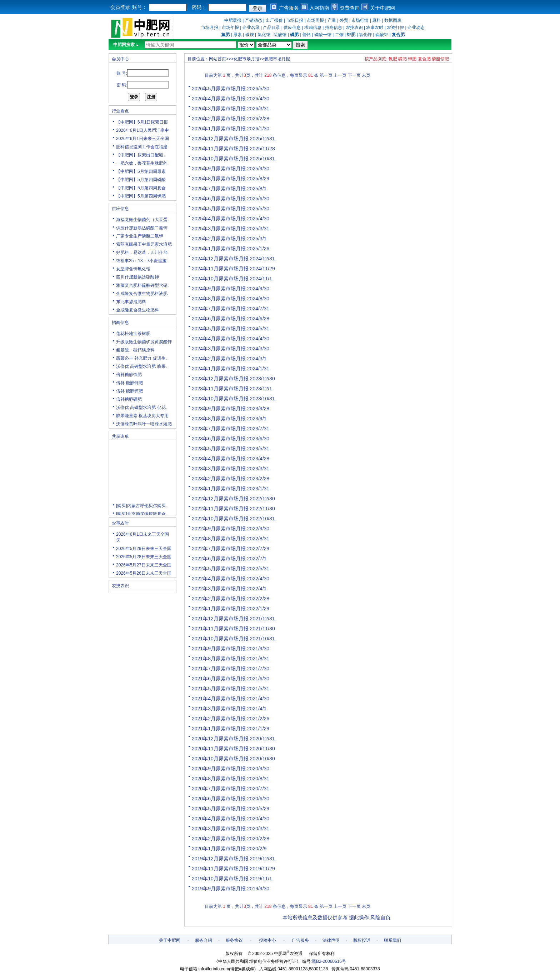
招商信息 (334, 27)
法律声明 (331, 940)
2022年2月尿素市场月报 (219, 599)
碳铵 (250, 35)
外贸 (344, 20)
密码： (199, 7)
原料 (376, 20)
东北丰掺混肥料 (131, 302)
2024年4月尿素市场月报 (219, 339)
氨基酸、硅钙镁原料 (135, 350)
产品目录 (271, 27)
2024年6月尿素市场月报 (219, 319)
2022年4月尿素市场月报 (219, 579)
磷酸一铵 (323, 35)
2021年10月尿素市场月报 (220, 639)
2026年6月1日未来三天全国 (142, 139)
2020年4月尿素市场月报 (219, 819)
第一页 (326, 75)
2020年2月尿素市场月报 (219, 839)
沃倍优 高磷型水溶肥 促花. (141, 407)
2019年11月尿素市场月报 (220, 869)
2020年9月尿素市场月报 (219, 769)
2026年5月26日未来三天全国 (144, 573)
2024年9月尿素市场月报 (219, 289)
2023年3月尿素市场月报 (219, 469)
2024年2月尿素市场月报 (219, 359)
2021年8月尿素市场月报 (219, 659)
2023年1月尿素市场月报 (219, 489)
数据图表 (393, 20)
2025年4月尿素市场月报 (219, 219)
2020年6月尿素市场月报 (219, 799)
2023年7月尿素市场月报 (219, 429)
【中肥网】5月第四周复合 (141, 188)
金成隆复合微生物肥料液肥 (142, 294)
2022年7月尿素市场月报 (219, 549)
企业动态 (416, 27)
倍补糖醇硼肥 (129, 399)
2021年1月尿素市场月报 (219, 729)
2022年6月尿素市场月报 (219, 559)
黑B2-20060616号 (329, 961)
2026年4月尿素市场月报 (219, 99)
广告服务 (289, 8)
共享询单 (120, 436)
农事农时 (375, 27)
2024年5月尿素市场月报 (219, 329)
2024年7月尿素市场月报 (219, 309)
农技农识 (354, 27)
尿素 (237, 35)
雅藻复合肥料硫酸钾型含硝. (142, 285)
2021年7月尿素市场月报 (219, 669)
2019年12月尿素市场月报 (220, 859)
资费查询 (350, 8)
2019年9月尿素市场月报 (219, 889)
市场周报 (315, 20)
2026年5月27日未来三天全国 (144, 565)
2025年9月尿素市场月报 (219, 169)
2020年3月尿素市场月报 (219, 829)
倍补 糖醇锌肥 (129, 383)
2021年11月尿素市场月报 (220, 629)
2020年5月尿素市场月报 (219, 809)
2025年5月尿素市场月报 (219, 209)
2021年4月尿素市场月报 (219, 699)
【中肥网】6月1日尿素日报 (142, 122)
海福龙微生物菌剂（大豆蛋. (142, 220)
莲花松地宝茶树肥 (133, 334)
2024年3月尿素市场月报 (219, 349)
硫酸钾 (382, 35)
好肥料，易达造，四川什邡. (142, 252)
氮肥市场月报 (277, 59)
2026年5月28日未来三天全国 (144, 557)
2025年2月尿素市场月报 (219, 239)
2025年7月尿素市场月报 (219, 189)
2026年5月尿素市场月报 (219, 89)
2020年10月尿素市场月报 (220, 759)
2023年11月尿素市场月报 (220, 389)
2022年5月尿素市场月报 (219, 569)
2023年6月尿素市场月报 (219, 439)
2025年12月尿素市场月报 (220, 139)
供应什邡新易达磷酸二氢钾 (142, 228)
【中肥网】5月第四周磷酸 (141, 180)
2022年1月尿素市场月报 (219, 609)
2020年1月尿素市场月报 (219, 849)
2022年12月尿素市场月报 (220, 499)
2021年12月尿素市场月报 (220, 619)
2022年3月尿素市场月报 (219, 589)
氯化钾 (365, 35)
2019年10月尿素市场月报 (220, 879)
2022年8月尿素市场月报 (219, 539)
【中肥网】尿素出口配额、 (142, 155)
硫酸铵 (280, 35)
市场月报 (210, 27)
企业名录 (251, 27)
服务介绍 (204, 940)
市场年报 (230, 27)
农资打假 (395, 27)
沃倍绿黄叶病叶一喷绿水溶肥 (144, 424)
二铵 (339, 35)
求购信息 (313, 27)
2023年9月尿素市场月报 (219, 409)
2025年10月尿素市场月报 (220, 159)
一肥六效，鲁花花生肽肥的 (142, 163)
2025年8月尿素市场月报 (219, 179)
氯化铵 (264, 35)
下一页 (354, 75)
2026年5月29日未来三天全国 (144, 549)
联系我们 (392, 940)
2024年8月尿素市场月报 (219, 299)
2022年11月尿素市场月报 (220, 509)
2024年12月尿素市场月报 (220, 259)
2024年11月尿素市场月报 (220, 269)
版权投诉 (362, 940)
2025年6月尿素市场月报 (219, 199)
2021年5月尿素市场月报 (219, 689)
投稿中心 (267, 940)
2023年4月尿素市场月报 (219, 459)
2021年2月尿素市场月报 (219, 719)
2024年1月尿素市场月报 (219, 369)
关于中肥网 (382, 8)
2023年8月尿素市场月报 (219, 419)
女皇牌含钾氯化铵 (133, 269)
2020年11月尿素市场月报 (220, 749)
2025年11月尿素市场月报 (220, 149)
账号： (140, 7)
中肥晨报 (233, 20)
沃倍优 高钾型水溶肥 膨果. (141, 366)
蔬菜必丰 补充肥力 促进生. (141, 358)
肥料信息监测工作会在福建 (142, 147)
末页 (366, 75)
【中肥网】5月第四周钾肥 (141, 196)
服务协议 (234, 940)
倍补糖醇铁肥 (129, 375)
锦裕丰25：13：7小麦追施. (142, 261)
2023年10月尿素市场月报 (220, 399)
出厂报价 (274, 20)
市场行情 (360, 20)
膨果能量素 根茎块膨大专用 (142, 416)
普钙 (306, 35)
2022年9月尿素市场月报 (219, 529)
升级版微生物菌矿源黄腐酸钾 (144, 342)
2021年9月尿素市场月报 (219, 649)
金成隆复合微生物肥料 (137, 310)
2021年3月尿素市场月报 (219, 709)
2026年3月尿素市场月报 (219, 109)
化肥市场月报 (246, 59)
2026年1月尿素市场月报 (219, 129)
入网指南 (319, 8)
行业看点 (120, 111)
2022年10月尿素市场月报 (220, 519)
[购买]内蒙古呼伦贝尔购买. (141, 512)
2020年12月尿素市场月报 (220, 739)
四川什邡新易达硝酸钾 (137, 277)
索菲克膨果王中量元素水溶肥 (144, 244)
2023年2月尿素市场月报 (219, 479)
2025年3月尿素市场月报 (219, 229)
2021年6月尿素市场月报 (219, 679)
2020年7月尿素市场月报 (219, 789)
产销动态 (254, 20)
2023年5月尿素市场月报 (219, 449)
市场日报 (295, 20)
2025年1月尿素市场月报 (219, 249)
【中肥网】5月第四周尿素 (141, 171)
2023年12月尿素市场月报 (220, 379)
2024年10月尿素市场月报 (220, 279)
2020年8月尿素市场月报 (219, 779)
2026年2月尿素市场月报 (219, 119)
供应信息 (292, 27)
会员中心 (120, 59)
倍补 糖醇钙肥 (129, 391)
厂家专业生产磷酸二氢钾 (140, 236)
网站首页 (217, 59)
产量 (332, 20)
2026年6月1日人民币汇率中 (142, 130)
